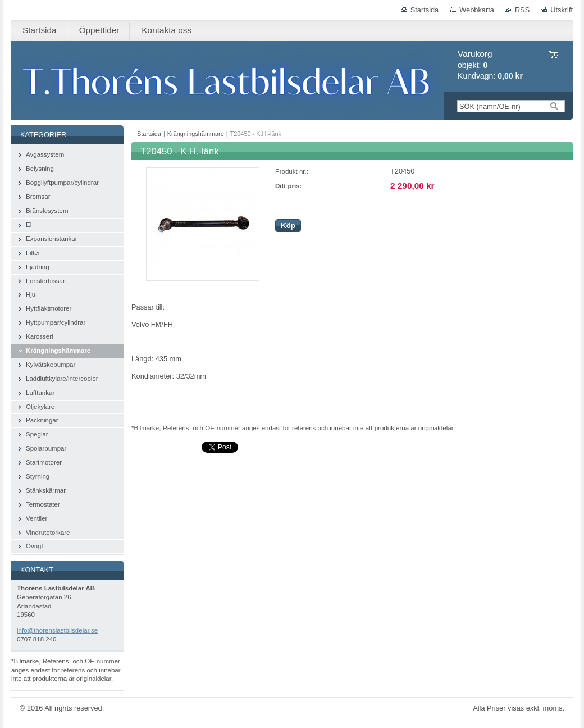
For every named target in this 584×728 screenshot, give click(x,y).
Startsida (425, 10)
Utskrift (562, 10)
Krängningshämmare (196, 134)
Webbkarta (477, 10)
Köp (288, 226)
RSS (522, 10)
